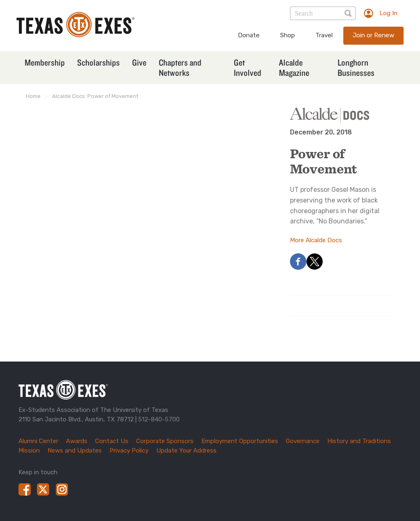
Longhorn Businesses (356, 67)
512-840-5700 (159, 419)
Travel (324, 35)
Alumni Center (38, 441)
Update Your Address (186, 450)
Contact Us (112, 441)
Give (139, 62)
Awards (77, 441)
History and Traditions (359, 441)
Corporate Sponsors (165, 441)
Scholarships (98, 62)
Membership (45, 62)
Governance (303, 441)
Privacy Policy (129, 450)
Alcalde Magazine (294, 67)
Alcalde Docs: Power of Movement (95, 96)
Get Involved (248, 67)
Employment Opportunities (240, 441)
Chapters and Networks (180, 67)
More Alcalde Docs (316, 240)
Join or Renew (373, 35)
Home (33, 96)
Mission (29, 450)
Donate (249, 35)
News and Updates (75, 450)
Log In (388, 13)
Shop (288, 35)
